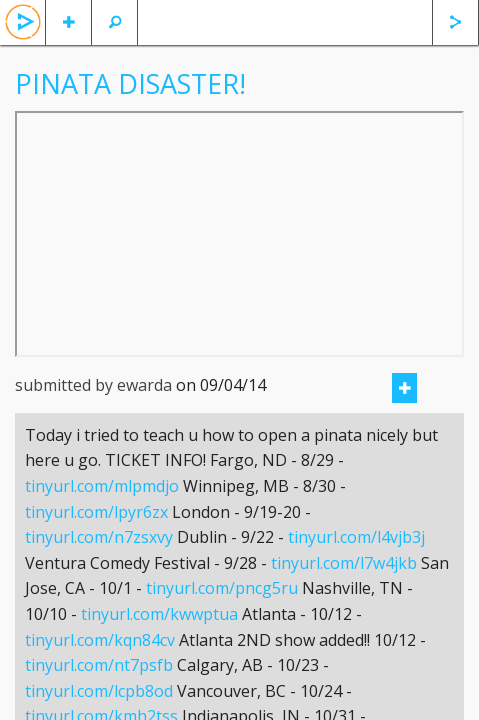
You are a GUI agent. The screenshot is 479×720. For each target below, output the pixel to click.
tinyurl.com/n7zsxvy (99, 537)
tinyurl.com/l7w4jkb (344, 563)
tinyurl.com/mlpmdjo (102, 486)
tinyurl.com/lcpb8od (99, 691)
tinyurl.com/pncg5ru (222, 588)
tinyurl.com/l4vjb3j (356, 537)
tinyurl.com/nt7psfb (99, 665)
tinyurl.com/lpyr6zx (96, 512)
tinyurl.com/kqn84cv (100, 640)
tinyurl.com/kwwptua (159, 614)
